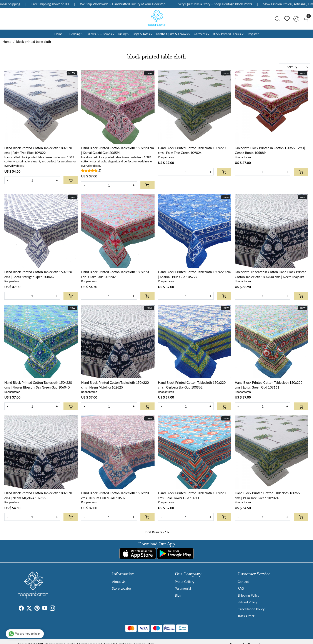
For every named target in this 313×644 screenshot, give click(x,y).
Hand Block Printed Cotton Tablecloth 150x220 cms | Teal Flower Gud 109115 (192, 495)
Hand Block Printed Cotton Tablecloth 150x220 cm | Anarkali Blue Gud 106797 (194, 274)
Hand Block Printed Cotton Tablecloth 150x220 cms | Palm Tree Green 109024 (192, 150)
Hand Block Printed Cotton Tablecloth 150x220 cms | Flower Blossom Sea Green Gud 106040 (38, 385)
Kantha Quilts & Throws (173, 34)
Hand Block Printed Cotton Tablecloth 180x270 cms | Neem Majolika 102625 (38, 495)
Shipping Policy (248, 595)
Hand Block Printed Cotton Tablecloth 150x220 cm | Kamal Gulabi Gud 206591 (117, 150)
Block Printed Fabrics (228, 34)
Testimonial (183, 588)
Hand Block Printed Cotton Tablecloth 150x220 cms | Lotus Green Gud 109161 (269, 385)
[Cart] (71, 180)
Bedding (76, 34)
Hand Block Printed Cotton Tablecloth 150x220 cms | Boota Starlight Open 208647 (38, 274)
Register (253, 34)
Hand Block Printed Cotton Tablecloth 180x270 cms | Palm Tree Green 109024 (269, 495)
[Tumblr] (58, 609)
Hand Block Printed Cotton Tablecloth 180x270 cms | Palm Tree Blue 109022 (38, 150)
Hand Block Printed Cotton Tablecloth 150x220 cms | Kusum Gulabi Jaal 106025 (115, 495)
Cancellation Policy (251, 609)
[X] (29, 609)
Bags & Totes (142, 34)
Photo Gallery (185, 582)
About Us (119, 582)
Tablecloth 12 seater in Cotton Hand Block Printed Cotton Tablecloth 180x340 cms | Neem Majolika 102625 (271, 274)
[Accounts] (296, 19)
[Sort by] (295, 67)
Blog (178, 595)
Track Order (246, 616)
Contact (243, 582)
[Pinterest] (37, 609)
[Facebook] (21, 609)
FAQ (241, 588)
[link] (277, 19)
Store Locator (122, 588)
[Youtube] (45, 609)
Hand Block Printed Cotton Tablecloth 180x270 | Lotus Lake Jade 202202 (116, 274)
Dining (123, 34)
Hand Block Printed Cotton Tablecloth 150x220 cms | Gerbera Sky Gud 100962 (192, 385)
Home (58, 34)
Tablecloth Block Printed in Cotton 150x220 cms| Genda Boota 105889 (270, 150)
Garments (201, 34)
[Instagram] (52, 609)
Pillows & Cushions (100, 34)
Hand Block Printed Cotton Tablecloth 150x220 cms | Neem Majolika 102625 (115, 385)
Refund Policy (247, 602)
